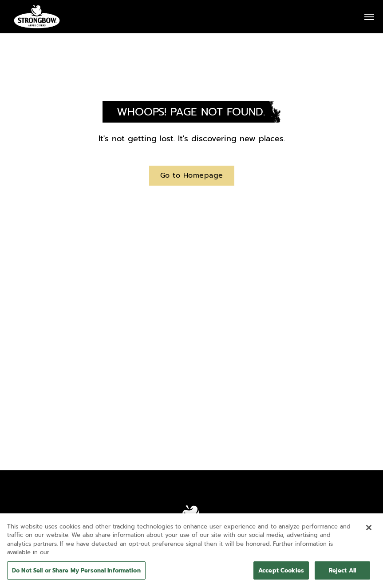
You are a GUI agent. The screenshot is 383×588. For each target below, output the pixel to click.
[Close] (369, 531)
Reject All (342, 574)
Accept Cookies (281, 574)
